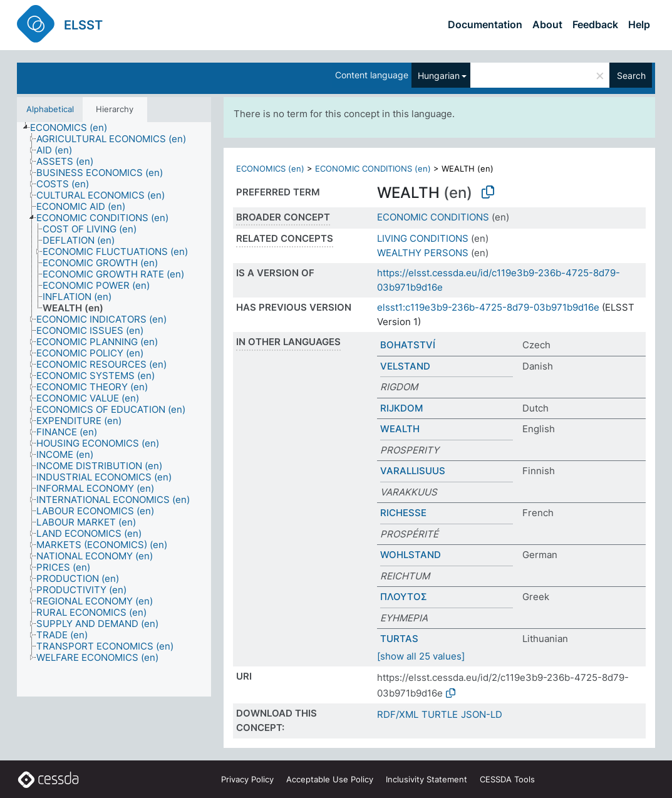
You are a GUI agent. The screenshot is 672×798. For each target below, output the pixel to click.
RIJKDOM (401, 408)
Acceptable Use (330, 779)
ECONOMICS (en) (270, 168)
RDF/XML (398, 714)
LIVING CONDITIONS (423, 238)
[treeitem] (74, 128)
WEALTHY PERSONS (423, 253)
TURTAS (399, 639)
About (547, 24)
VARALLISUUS (413, 471)
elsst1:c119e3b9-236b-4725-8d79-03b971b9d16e (488, 307)
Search (631, 75)
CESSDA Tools (507, 779)
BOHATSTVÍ (408, 345)
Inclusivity (426, 779)
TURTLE (440, 714)
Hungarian (439, 75)
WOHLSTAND (411, 555)
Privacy (247, 779)
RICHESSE (403, 513)
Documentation (485, 24)
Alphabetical (50, 109)
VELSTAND (405, 366)
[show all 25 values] (421, 656)
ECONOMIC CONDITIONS (433, 217)
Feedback (595, 24)
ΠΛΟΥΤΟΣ (404, 597)
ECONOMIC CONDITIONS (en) (373, 168)
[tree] (114, 410)
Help (639, 24)
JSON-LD (482, 714)
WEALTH (400, 429)
